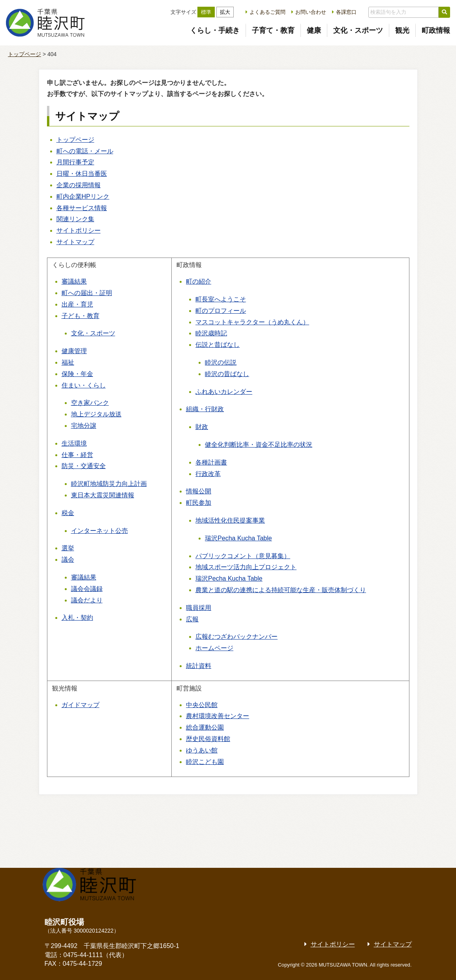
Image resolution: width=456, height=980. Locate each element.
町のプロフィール (221, 311)
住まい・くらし (84, 385)
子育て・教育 (273, 30)
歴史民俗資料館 (208, 739)
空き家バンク (90, 403)
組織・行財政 (205, 409)
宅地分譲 (84, 426)
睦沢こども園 (205, 762)
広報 (192, 619)
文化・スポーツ (358, 30)
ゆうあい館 (202, 750)
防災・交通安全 (84, 466)
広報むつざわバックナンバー (236, 637)
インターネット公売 (99, 531)
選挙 (68, 548)
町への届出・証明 (87, 293)
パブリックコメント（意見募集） (243, 556)
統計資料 (199, 666)
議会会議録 (87, 589)
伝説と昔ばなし (218, 345)
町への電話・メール (85, 151)
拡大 (225, 12)
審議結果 (74, 281)
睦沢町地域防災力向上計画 (109, 484)
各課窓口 (346, 12)
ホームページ (214, 648)
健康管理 (74, 351)
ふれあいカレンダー (224, 392)
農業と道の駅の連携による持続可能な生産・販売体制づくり (281, 590)
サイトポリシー (79, 230)
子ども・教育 (81, 316)
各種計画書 (211, 462)
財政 (202, 427)
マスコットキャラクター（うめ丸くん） (252, 322)
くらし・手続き (215, 30)
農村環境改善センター (218, 716)
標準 (206, 12)
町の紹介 (199, 281)
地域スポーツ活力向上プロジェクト (246, 567)
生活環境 (74, 443)
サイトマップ (75, 242)
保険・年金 (77, 374)
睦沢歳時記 (211, 333)
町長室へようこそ (221, 299)
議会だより (87, 600)
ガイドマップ (81, 705)
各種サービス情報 (82, 208)
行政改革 (208, 474)
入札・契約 (77, 618)
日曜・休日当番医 (82, 174)
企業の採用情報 (79, 185)
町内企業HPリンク (83, 197)
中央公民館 (202, 705)
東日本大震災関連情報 (103, 495)
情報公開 (199, 491)
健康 (314, 30)
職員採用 (199, 608)
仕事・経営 (77, 455)
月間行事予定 (75, 162)
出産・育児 (77, 304)
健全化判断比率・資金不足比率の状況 (259, 445)
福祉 (68, 362)
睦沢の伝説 (221, 362)
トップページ (24, 54)
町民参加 (199, 503)
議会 (68, 560)
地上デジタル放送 (96, 414)
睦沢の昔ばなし (227, 374)
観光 (402, 30)
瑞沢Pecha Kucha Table (238, 538)
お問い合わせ (311, 12)
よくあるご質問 (267, 12)
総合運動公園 (205, 727)
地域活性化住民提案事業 (230, 520)
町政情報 (436, 30)
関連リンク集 (75, 219)
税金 (68, 513)
